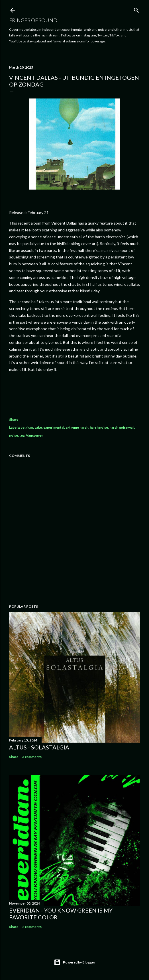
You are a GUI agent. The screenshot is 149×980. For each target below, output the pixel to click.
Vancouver (34, 435)
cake (38, 427)
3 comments (32, 757)
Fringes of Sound (33, 20)
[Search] (136, 9)
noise (14, 435)
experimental (54, 427)
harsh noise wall (122, 427)
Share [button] (14, 419)
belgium (27, 427)
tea (22, 435)
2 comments (32, 927)
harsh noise (99, 427)
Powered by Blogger (74, 962)
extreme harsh (77, 427)
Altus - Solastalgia (39, 747)
